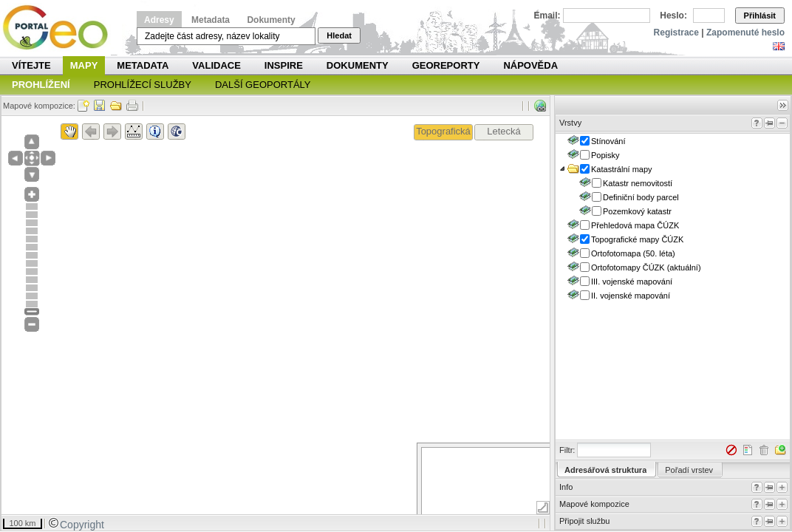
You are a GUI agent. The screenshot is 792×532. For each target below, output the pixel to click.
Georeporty (446, 65)
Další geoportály (263, 85)
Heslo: (673, 16)
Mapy (84, 65)
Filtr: (567, 450)
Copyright (76, 525)
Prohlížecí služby (143, 85)
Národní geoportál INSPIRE (61, 28)
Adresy (159, 20)
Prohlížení (41, 85)
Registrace (676, 33)
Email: (547, 16)
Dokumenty (271, 20)
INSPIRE (284, 65)
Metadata (211, 20)
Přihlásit (760, 16)
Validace (216, 65)
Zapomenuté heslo (745, 33)
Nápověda (530, 65)
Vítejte (31, 65)
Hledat (339, 35)
